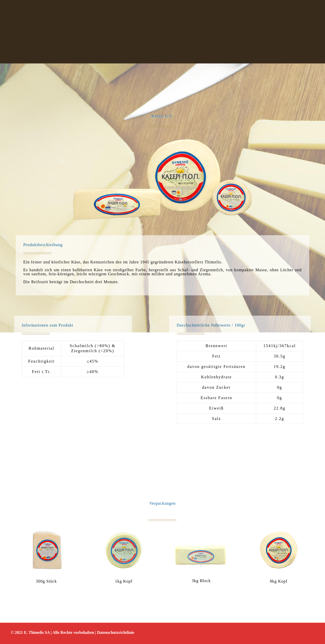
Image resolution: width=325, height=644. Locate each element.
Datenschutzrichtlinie (116, 632)
